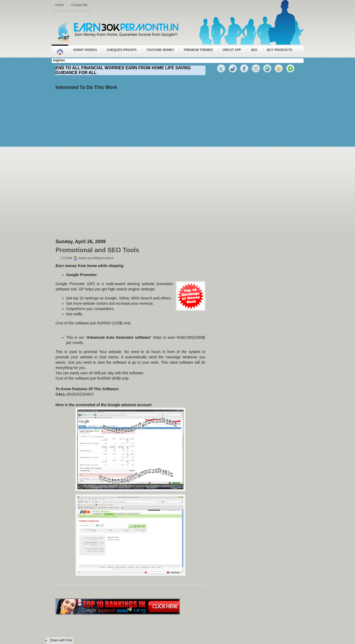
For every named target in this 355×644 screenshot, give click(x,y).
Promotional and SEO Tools (98, 250)
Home (60, 5)
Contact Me (79, 5)
